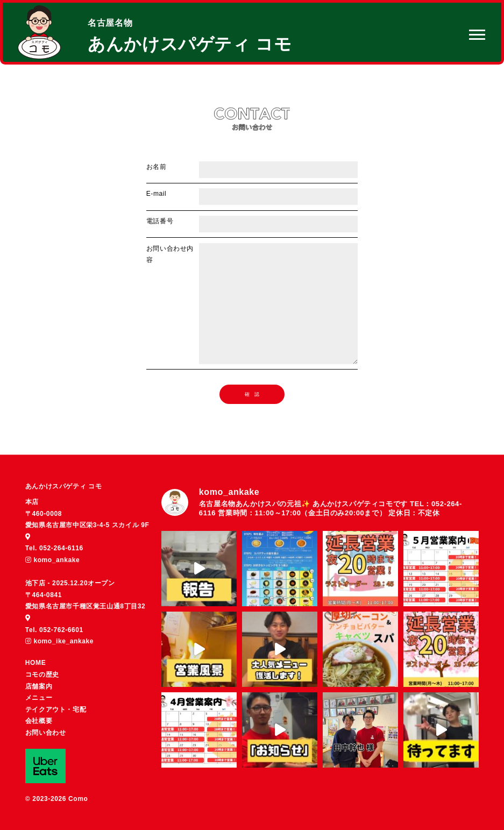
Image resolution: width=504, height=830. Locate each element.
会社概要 (39, 721)
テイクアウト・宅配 (56, 710)
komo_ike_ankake (59, 641)
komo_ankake (53, 560)
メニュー (39, 698)
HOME (36, 663)
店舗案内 (39, 686)
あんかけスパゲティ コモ (63, 486)
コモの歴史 (42, 675)
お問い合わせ (46, 733)
